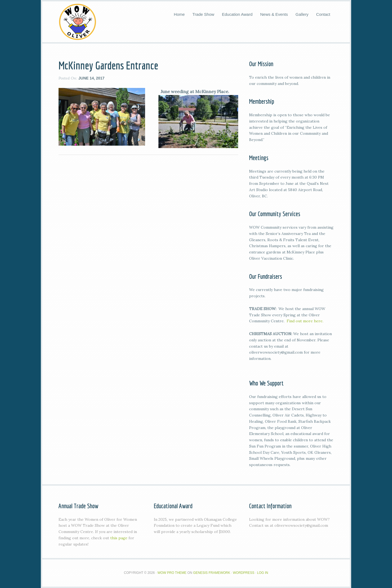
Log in (263, 573)
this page (119, 538)
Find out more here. (305, 321)
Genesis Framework (212, 573)
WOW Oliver (78, 22)
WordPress (244, 573)
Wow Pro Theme (172, 573)
